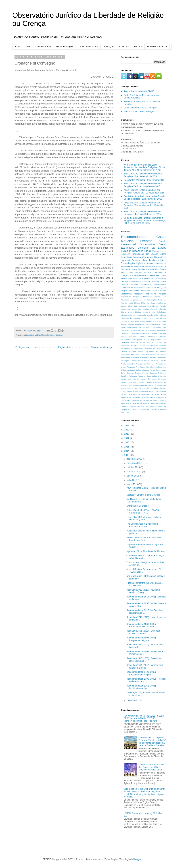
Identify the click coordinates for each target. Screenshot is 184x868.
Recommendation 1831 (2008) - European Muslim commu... (142, 625)
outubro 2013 (134, 467)
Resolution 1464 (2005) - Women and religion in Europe (145, 666)
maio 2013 (132, 700)
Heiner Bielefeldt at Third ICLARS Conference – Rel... (143, 512)
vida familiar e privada (137, 410)
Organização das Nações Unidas (149, 254)
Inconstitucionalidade (129, 327)
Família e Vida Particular (156, 321)
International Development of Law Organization (141, 340)
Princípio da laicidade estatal (155, 361)
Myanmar (135, 355)
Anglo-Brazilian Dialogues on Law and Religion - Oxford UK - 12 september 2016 (144, 191)
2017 (127, 438)
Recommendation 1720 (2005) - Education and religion (142, 673)
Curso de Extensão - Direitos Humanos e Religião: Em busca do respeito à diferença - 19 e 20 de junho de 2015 (144, 221)
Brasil (44, 335)
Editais (151, 318)
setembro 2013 (134, 472)
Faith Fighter (140, 321)
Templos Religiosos (129, 376)
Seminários (126, 257)
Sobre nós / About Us (157, 47)
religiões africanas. (137, 406)
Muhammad (126, 355)
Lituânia (124, 352)
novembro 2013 (135, 463)
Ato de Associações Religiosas (153, 300)
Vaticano (138, 272)
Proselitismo (141, 367)
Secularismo (126, 279)
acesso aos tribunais (130, 379)
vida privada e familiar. (157, 410)
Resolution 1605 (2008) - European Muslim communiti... (143, 632)
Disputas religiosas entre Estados (134, 318)
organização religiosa (149, 403)
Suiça (123, 373)
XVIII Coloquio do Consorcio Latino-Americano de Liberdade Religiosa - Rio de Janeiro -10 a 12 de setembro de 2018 (144, 167)
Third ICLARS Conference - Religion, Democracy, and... (144, 518)
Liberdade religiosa (157, 260)
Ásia (128, 413)
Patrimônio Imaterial (148, 358)
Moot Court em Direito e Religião (139, 112)
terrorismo (150, 406)
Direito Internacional (88, 47)
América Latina (34, 335)
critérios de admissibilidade (137, 385)
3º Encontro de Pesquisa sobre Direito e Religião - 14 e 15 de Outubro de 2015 (143, 213)
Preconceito (161, 275)
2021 (127, 426)
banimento (162, 379)
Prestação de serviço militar (132, 361)
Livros (124, 251)
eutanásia (146, 388)
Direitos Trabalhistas (158, 312)
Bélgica (137, 303)
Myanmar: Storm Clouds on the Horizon (146, 551)
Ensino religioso (160, 318)
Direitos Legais (141, 312)
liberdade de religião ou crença (145, 400)
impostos (136, 391)
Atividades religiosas (129, 300)
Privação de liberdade (145, 364)
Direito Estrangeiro (65, 47)
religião (157, 297)
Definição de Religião (157, 306)
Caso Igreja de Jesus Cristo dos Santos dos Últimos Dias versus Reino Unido (152, 767)
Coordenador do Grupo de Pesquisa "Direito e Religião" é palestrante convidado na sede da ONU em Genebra (152, 742)
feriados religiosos (159, 388)
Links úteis (125, 47)
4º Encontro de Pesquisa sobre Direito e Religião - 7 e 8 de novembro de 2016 (143, 185)
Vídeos (155, 251)
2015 (127, 447)
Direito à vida (127, 312)
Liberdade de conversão (148, 346)
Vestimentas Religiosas (132, 294)
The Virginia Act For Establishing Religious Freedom (142, 525)
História (156, 269)
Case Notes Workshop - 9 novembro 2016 (144, 180)
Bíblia (143, 303)
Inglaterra (141, 263)
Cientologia (151, 303)
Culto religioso (140, 306)
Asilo (164, 297)
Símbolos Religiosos (158, 373)
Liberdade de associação (132, 288)
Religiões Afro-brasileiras (156, 367)
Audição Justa (127, 303)
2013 (127, 455)
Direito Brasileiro (43, 47)
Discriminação (128, 263)
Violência (137, 279)
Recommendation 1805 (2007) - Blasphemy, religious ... (142, 639)
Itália (164, 340)
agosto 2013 (133, 476)
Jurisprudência (160, 284)
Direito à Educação (158, 309)
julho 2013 (132, 480)
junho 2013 (133, 484)
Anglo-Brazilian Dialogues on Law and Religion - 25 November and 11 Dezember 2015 (144, 205)
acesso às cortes (149, 379)
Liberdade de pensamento (155, 349)
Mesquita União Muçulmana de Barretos (148, 352)
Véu (165, 376)
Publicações (109, 47)
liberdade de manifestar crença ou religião (148, 394)
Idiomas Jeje (133, 324)
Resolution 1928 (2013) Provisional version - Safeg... (143, 591)
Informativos (148, 257)
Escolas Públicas (128, 321)
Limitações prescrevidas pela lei (141, 275)
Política (163, 269)
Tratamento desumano (139, 291)
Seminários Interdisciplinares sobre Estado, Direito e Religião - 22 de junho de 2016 (145, 198)
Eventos (138, 47)
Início (17, 47)
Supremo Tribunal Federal (137, 373)
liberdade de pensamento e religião (135, 397)
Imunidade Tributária (158, 324)
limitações (147, 297)
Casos (28, 47)
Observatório (147, 244)
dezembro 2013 (135, 459)
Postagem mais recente (27, 347)
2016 (127, 442)
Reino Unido (127, 272)
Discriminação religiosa (157, 315)
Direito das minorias (140, 309)
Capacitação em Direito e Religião (140, 108)
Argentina (146, 279)
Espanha (135, 284)
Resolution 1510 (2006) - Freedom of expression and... (144, 660)
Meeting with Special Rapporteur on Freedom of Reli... (144, 539)
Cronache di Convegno (138, 506)
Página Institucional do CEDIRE (139, 91)
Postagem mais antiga (102, 347)
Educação (148, 272)
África (123, 413)
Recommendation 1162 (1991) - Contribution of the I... (142, 687)
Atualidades (134, 282)
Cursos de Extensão (149, 282)
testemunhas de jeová (140, 266)
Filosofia (124, 324)
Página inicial (65, 347)
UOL (160, 376)
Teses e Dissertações (148, 376)
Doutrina (137, 257)
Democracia (126, 309)
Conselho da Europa (152, 248)
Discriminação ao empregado (133, 315)
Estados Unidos (145, 269)
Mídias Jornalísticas (148, 355)
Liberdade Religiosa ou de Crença (137, 342)
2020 (127, 430)
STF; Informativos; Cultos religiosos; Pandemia (139, 370)
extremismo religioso (156, 294)
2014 (127, 451)
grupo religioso (127, 391)
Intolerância (146, 284)
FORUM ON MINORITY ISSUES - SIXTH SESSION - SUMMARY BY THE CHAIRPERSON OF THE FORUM (144, 718)
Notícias (59, 335)
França (150, 263)
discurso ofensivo (134, 388)
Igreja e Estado (144, 324)
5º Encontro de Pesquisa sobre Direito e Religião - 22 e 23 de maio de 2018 (143, 175)
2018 (127, 434)
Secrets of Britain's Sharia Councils (143, 495)
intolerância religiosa (131, 297)
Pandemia (135, 358)
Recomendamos (134, 237)
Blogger (137, 859)
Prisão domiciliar (128, 364)
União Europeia (159, 291)
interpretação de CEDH (150, 391)
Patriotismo (162, 358)
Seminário (162, 370)
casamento (125, 382)
